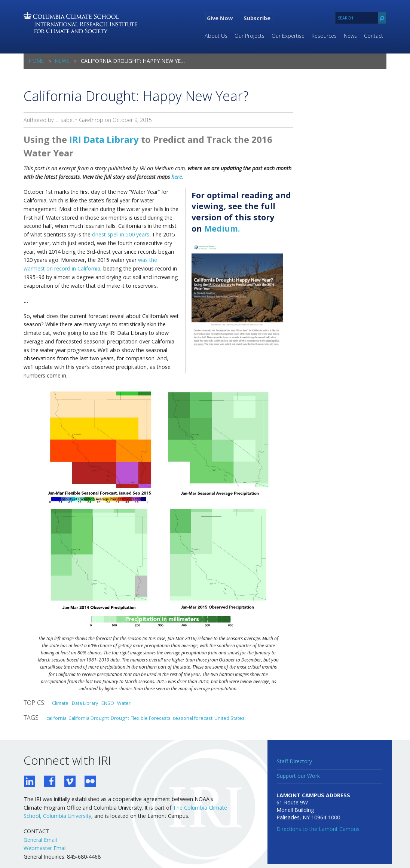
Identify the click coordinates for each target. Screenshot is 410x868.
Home (36, 61)
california (56, 718)
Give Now (220, 18)
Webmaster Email (45, 848)
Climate (60, 703)
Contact (374, 36)
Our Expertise (288, 36)
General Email (40, 840)
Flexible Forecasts (151, 718)
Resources (324, 36)
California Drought (89, 718)
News (350, 36)
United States (230, 718)
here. (177, 177)
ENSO (108, 703)
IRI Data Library (104, 139)
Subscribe (257, 18)
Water (124, 703)
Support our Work (298, 776)
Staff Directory (294, 761)
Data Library (85, 703)
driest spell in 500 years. (121, 234)
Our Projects (250, 36)
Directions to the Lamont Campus (318, 829)
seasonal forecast (192, 718)
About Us (216, 36)
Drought (120, 718)
